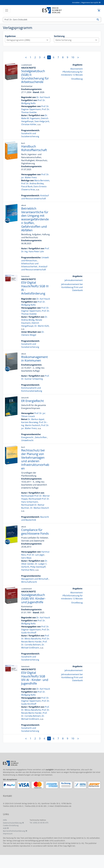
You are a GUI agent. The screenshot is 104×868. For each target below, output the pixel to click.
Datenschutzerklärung (12, 823)
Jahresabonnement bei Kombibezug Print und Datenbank (72, 287)
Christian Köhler (29, 124)
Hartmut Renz (28, 570)
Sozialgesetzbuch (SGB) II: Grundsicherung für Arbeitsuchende (35, 76)
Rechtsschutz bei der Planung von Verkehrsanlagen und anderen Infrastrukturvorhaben (35, 459)
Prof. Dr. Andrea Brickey (32, 183)
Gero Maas (26, 558)
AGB (5, 828)
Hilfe (5, 820)
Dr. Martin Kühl (42, 326)
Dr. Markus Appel (36, 419)
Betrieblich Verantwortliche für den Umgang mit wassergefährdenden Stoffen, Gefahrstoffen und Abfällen (35, 219)
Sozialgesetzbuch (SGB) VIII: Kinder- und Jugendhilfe (33, 598)
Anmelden (76, 3)
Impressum (8, 834)
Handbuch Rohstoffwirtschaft (34, 148)
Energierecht (27, 437)
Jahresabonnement (74, 280)
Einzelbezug (77, 79)
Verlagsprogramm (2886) (28, 40)
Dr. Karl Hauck (43, 97)
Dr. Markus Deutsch (40, 508)
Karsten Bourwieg (30, 422)
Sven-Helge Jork (42, 121)
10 (73, 57)
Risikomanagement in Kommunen (35, 359)
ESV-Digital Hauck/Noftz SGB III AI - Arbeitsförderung (35, 288)
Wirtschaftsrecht (29, 582)
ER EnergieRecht (33, 401)
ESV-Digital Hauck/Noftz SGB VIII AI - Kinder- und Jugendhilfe (35, 678)
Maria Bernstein (42, 180)
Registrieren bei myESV (90, 3)
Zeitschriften (41, 437)
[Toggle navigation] (7, 10)
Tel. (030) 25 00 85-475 (39, 823)
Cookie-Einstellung (11, 825)
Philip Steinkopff (38, 567)
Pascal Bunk (27, 186)
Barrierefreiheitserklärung (14, 831)
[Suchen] (49, 20)
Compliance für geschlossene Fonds (35, 532)
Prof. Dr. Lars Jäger (36, 555)
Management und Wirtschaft (35, 579)
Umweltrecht (27, 440)
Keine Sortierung (77, 40)
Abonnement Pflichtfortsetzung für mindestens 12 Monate (72, 72)
